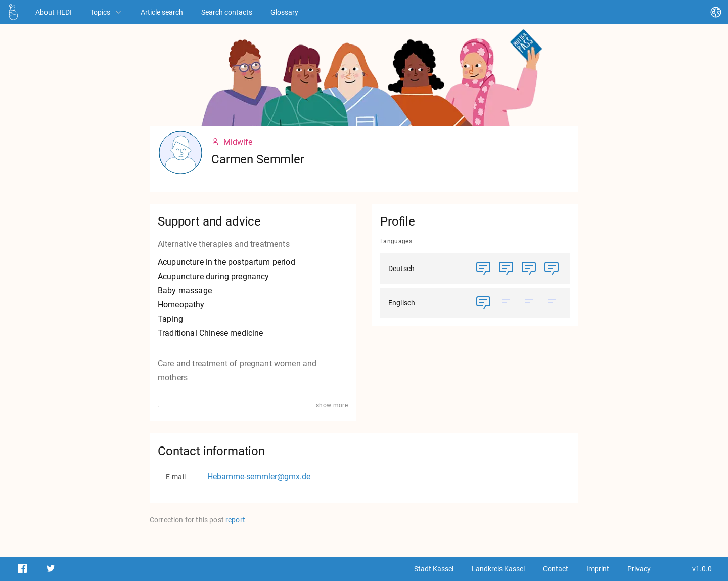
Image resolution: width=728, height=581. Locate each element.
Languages (396, 241)
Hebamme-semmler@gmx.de (259, 477)
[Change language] (716, 12)
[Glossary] (284, 12)
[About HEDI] (54, 12)
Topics (106, 12)
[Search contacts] (227, 12)
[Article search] (162, 12)
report (235, 520)
